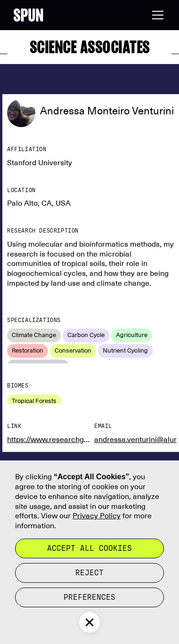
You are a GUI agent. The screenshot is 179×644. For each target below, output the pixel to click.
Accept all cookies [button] (89, 548)
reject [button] (89, 573)
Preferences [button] (89, 597)
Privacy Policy (97, 516)
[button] (156, 15)
